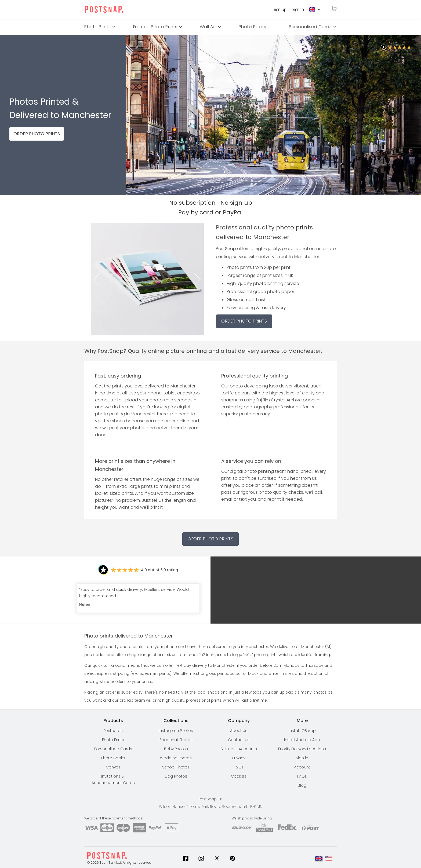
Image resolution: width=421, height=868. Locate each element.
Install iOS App (302, 731)
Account (302, 767)
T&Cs (239, 767)
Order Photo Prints (210, 539)
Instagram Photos (176, 731)
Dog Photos (176, 776)
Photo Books (253, 27)
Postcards (113, 731)
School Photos (176, 767)
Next (199, 279)
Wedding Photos (176, 758)
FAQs (302, 776)
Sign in (298, 9)
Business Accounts (239, 749)
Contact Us (239, 740)
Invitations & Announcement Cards (113, 779)
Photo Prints (113, 740)
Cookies (239, 776)
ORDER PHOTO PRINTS (37, 134)
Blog (302, 785)
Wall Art (208, 27)
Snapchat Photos (176, 740)
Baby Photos (176, 749)
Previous (96, 279)
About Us (239, 731)
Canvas (113, 767)
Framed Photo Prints (155, 27)
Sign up (280, 9)
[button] (315, 9)
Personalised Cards (310, 27)
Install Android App (302, 740)
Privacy (239, 758)
